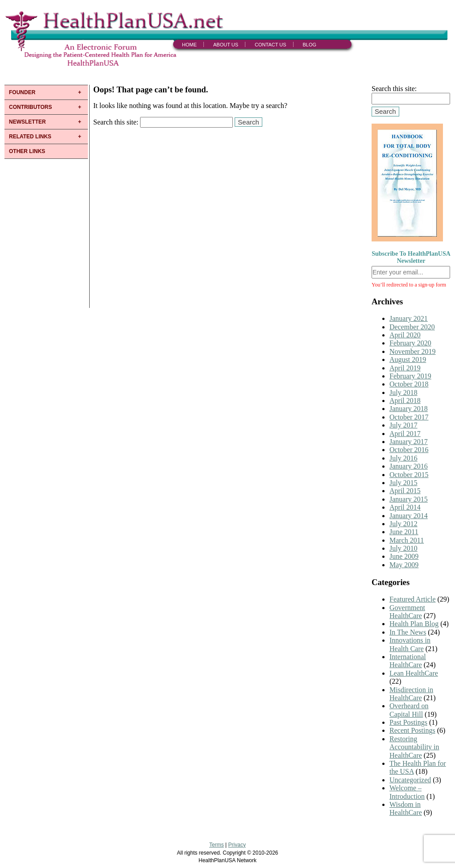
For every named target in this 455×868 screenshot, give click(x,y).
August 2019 (408, 359)
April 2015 (405, 491)
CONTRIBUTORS (30, 107)
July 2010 (403, 548)
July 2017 (403, 425)
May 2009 (404, 565)
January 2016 (409, 466)
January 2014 (409, 516)
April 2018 (405, 401)
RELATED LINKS (30, 137)
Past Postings (408, 722)
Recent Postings (412, 730)
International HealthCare (408, 661)
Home (189, 45)
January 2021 (409, 318)
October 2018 (409, 384)
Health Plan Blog (414, 624)
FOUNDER (22, 92)
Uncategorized (410, 780)
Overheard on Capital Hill (409, 710)
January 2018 (409, 409)
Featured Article (413, 599)
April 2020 (405, 335)
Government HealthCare (407, 612)
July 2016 (403, 458)
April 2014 (405, 507)
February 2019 (410, 376)
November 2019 (413, 351)
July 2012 (403, 524)
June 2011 (404, 532)
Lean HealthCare (414, 673)
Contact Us (271, 45)
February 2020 (410, 343)
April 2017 (405, 434)
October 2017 (409, 417)
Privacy (237, 845)
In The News (408, 632)
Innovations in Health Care (410, 644)
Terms (217, 845)
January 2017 (409, 442)
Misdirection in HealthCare (411, 694)
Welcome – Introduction (407, 792)
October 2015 (409, 475)
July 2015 (403, 483)
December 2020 (412, 327)
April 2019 (405, 368)
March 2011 (407, 540)
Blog (310, 45)
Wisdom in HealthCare (406, 808)
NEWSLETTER (27, 122)
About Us (226, 45)
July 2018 (403, 392)
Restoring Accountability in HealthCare (414, 747)
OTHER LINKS (27, 151)
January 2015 (409, 499)
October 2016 (409, 450)
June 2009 (404, 556)
